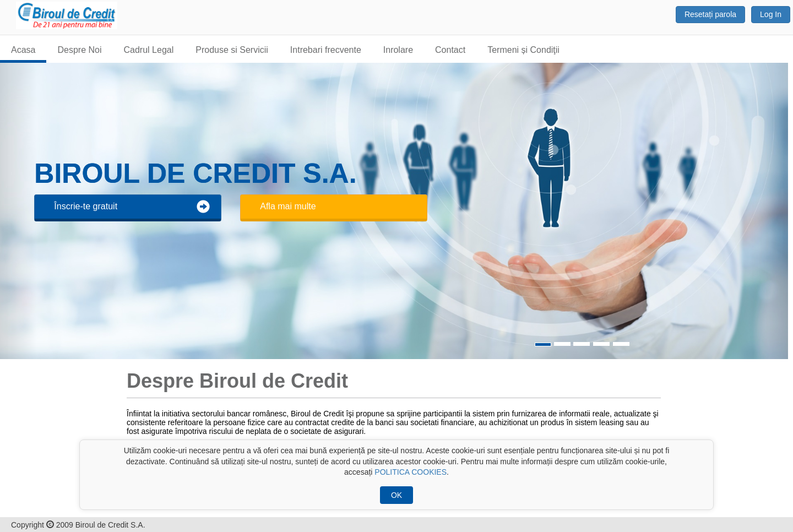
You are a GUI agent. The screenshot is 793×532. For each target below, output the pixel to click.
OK (397, 495)
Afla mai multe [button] (288, 206)
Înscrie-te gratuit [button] (132, 207)
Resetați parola (710, 14)
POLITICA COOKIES (411, 472)
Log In (771, 14)
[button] (769, 211)
